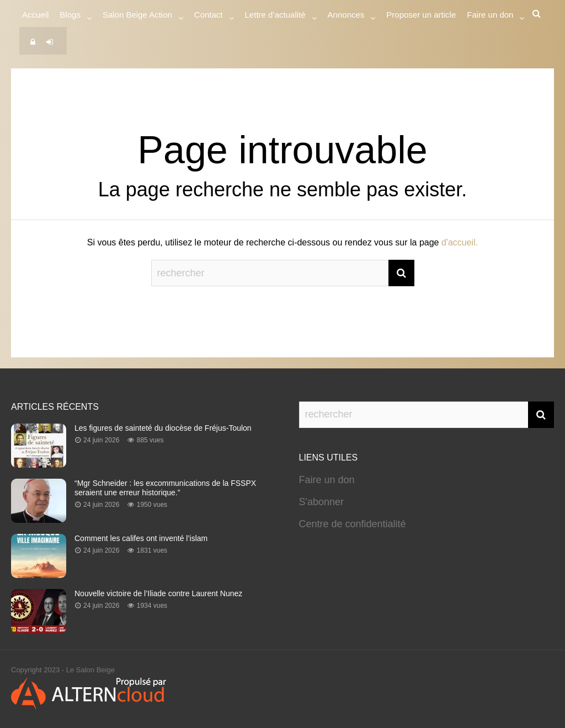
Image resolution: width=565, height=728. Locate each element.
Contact (209, 16)
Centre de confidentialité (353, 524)
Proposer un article (421, 15)
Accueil (35, 15)
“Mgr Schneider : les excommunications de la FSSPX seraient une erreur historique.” (165, 488)
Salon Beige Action (137, 16)
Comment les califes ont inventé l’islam (141, 538)
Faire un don (327, 480)
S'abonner (322, 502)
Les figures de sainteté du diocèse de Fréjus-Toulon (163, 428)
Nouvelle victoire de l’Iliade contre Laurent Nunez (158, 593)
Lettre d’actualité (275, 16)
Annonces (346, 16)
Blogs (70, 16)
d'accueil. (460, 242)
